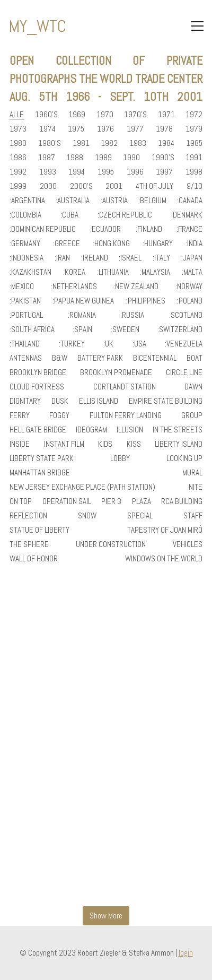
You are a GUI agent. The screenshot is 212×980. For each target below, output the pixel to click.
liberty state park (42, 458)
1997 (164, 172)
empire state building (166, 401)
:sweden (125, 329)
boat (195, 358)
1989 (103, 158)
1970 (105, 115)
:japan (192, 258)
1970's (135, 115)
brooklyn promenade (116, 372)
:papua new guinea (83, 301)
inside (20, 444)
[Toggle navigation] (197, 26)
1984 (166, 143)
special (140, 516)
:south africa (32, 329)
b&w (60, 358)
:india (194, 244)
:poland (190, 301)
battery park (100, 358)
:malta (192, 272)
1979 (194, 129)
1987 (47, 158)
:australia (73, 201)
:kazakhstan (30, 272)
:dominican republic (43, 229)
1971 (166, 115)
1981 (81, 143)
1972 (194, 115)
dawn (193, 387)
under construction (111, 544)
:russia (132, 315)
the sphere (29, 544)
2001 (114, 186)
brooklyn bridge (38, 372)
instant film (64, 444)
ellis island (99, 401)
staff (193, 516)
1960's (46, 115)
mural (192, 473)
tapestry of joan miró (165, 530)
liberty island (179, 444)
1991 (194, 158)
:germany (25, 244)
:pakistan (25, 301)
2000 (48, 186)
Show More (106, 916)
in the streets (178, 430)
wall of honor (34, 559)
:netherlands (74, 287)
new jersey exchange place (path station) (82, 487)
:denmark (187, 215)
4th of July (154, 186)
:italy (161, 258)
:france (189, 229)
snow (87, 516)
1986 (18, 158)
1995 (106, 172)
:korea (74, 272)
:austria (114, 201)
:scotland (186, 315)
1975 (76, 129)
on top (21, 501)
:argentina (27, 201)
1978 (164, 129)
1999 (18, 186)
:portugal (26, 315)
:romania (82, 315)
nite (196, 487)
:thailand (25, 344)
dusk (60, 401)
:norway (189, 287)
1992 (18, 172)
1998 (194, 172)
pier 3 (111, 501)
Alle (17, 115)
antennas (26, 358)
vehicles (188, 544)
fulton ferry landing (126, 415)
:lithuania (113, 272)
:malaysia (155, 272)
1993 (48, 172)
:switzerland (180, 329)
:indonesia (26, 258)
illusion (130, 430)
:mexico (22, 287)
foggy (59, 415)
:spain (82, 329)
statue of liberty (39, 530)
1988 (75, 158)
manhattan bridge (40, 473)
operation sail (67, 501)
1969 (77, 115)
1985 (194, 143)
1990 (131, 158)
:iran (62, 258)
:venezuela (184, 344)
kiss (134, 444)
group (192, 415)
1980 (18, 143)
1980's (50, 143)
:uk (108, 344)
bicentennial (155, 358)
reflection (28, 516)
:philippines (146, 301)
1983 (138, 143)
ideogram (91, 430)
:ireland (95, 258)
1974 (47, 129)
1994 (77, 172)
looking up (184, 458)
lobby (120, 458)
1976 (105, 129)
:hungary (158, 244)
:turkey (72, 344)
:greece (67, 244)
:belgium (152, 201)
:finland (149, 229)
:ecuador (105, 229)
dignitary (25, 401)
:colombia (25, 215)
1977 (135, 129)
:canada (190, 201)
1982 (109, 143)
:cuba (69, 215)
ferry (20, 415)
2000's (81, 186)
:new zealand (136, 287)
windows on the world (164, 559)
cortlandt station (125, 387)
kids (105, 444)
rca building (182, 501)
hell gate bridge (38, 430)
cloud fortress (37, 387)
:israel (130, 258)
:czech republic (125, 215)
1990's (163, 158)
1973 (18, 129)
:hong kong (111, 244)
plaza (142, 501)
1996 (135, 172)
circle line (184, 372)
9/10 (195, 186)
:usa (139, 344)
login (186, 953)
